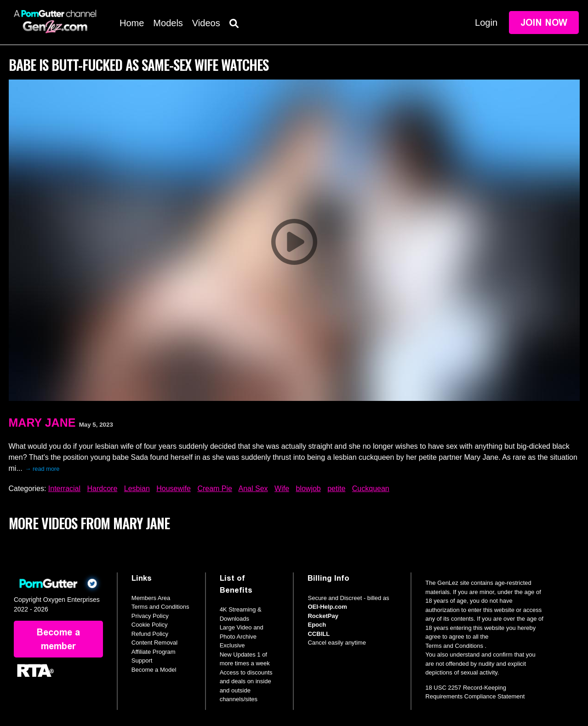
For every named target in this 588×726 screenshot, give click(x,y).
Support (142, 660)
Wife (282, 489)
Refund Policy (150, 634)
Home (132, 23)
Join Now (544, 23)
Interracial (64, 489)
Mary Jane (42, 423)
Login (486, 23)
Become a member (58, 639)
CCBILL (319, 634)
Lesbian (137, 489)
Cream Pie (215, 489)
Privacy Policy (150, 616)
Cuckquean (371, 489)
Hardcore (102, 489)
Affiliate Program (154, 652)
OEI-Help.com (327, 607)
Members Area (151, 598)
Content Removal (154, 643)
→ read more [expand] (43, 469)
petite (336, 489)
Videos (206, 23)
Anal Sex (253, 489)
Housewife (174, 489)
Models (168, 23)
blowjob (308, 489)
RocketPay (323, 616)
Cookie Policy (150, 625)
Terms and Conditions (160, 607)
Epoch (317, 625)
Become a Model (154, 670)
